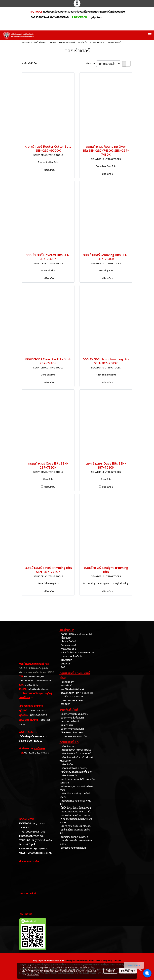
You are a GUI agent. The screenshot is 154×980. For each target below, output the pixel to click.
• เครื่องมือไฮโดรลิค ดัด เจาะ (73, 768)
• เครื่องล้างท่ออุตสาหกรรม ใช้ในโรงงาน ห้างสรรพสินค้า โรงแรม (75, 813)
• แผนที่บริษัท (66, 660)
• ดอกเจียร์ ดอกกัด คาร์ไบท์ (73, 848)
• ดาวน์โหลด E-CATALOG (72, 697)
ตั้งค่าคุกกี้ (110, 971)
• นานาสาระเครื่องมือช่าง (71, 656)
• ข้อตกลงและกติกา (69, 645)
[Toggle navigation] (150, 35)
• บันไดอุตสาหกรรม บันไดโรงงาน (75, 826)
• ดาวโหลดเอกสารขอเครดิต (73, 736)
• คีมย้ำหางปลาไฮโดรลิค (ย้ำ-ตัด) (75, 772)
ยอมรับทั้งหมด (128, 971)
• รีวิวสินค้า (65, 704)
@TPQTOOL (41, 849)
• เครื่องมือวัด (66, 764)
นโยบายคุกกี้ (33, 974)
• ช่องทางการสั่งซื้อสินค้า (72, 718)
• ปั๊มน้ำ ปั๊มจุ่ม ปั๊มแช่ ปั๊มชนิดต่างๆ (75, 808)
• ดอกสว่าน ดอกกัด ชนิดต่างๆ (74, 837)
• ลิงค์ (62, 667)
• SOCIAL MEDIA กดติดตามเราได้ (75, 634)
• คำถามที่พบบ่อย (68, 649)
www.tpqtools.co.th (41, 853)
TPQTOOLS (38, 823)
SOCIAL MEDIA (27, 819)
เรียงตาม (91, 64)
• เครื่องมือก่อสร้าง (69, 776)
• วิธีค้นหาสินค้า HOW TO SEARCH (76, 693)
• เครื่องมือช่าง (67, 746)
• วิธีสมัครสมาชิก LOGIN (71, 732)
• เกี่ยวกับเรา (65, 638)
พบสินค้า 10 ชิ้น (29, 63)
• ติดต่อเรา (65, 664)
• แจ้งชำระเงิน (66, 725)
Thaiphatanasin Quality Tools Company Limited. (94, 960)
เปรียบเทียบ (49, 170)
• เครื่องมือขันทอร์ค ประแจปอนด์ (75, 754)
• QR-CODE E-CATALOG (72, 700)
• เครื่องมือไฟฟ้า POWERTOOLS (75, 750)
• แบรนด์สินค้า (66, 686)
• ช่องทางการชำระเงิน (70, 721)
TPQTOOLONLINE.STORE (32, 832)
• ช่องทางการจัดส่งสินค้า (72, 729)
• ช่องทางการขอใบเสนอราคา (73, 714)
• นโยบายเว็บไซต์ (67, 642)
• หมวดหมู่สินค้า (67, 682)
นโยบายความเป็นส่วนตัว (88, 971)
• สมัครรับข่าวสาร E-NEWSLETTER (77, 653)
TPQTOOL (39, 836)
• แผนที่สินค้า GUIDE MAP (72, 689)
